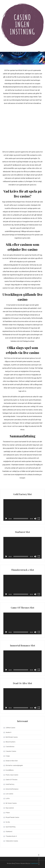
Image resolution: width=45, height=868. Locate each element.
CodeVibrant (34, 863)
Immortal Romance (12, 789)
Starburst (9, 832)
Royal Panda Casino (12, 817)
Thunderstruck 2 (11, 836)
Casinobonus (10, 747)
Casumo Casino (11, 751)
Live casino (9, 794)
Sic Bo (8, 822)
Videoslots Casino (12, 841)
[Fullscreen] (39, 519)
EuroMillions (10, 770)
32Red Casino (11, 728)
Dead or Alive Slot (12, 761)
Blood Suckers (11, 742)
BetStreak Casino (12, 737)
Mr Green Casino (11, 803)
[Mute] (35, 519)
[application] (22, 510)
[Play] (6, 519)
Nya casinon (10, 808)
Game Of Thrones (12, 780)
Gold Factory (10, 784)
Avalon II (8, 732)
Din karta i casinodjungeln (14, 766)
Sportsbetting (11, 827)
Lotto (8, 799)
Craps (8, 756)
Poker (8, 813)
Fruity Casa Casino (12, 775)
